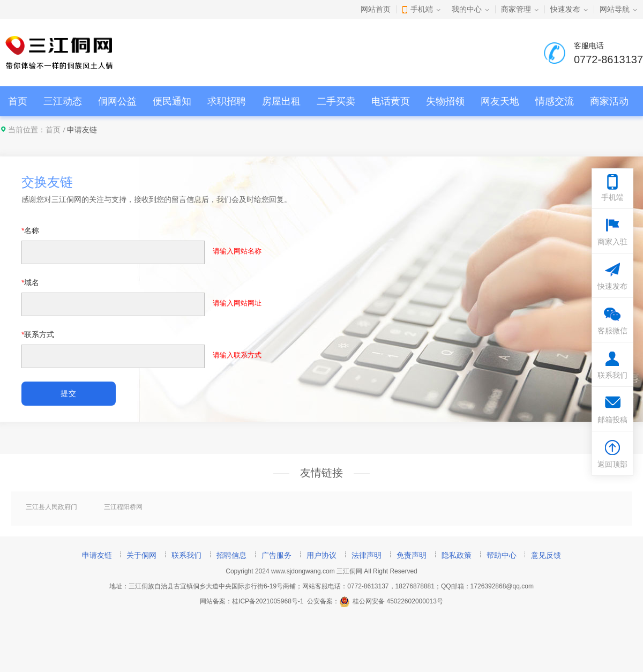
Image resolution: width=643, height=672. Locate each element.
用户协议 (322, 555)
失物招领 (445, 101)
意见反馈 (546, 555)
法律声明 (367, 555)
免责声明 (412, 555)
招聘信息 (231, 555)
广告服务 (276, 555)
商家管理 (516, 9)
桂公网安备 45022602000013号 (391, 601)
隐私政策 (457, 555)
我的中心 (467, 9)
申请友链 (97, 555)
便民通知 (172, 101)
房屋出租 (281, 101)
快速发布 (565, 9)
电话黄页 (391, 101)
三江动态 (63, 101)
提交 (68, 393)
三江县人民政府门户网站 (51, 507)
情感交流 (555, 101)
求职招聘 (227, 101)
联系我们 (186, 555)
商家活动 (609, 101)
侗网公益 (117, 101)
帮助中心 (502, 555)
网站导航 (615, 9)
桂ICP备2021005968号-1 (268, 601)
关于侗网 (141, 555)
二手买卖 (336, 101)
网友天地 (500, 101)
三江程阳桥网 (123, 507)
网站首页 (376, 9)
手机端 (422, 9)
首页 (18, 101)
